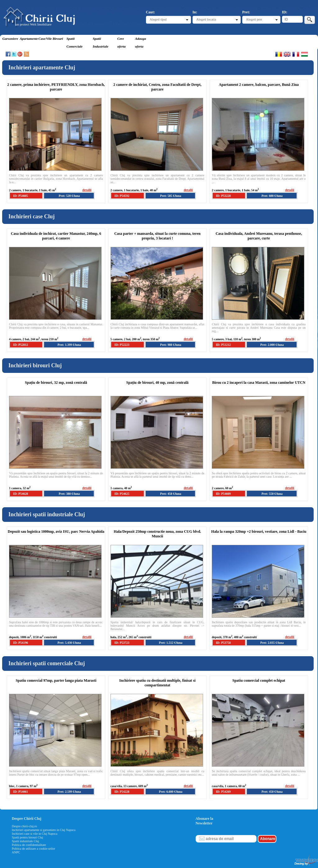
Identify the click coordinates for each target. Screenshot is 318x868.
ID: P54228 (122, 792)
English (287, 54)
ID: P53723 (122, 643)
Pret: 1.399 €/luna (69, 345)
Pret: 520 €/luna (69, 196)
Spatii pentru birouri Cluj (27, 837)
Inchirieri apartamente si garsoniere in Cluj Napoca (44, 830)
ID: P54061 (20, 792)
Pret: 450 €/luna (170, 494)
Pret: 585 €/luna (170, 196)
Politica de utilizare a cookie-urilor (33, 849)
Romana (279, 54)
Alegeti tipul (158, 19)
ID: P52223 (122, 345)
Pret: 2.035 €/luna (272, 643)
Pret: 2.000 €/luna (272, 345)
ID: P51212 (223, 345)
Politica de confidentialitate (29, 845)
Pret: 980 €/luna (170, 345)
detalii (87, 190)
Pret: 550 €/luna (272, 494)
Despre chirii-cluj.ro (24, 826)
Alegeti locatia (206, 19)
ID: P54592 (122, 196)
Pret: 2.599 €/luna (69, 792)
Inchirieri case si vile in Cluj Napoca (35, 834)
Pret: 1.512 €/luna (171, 643)
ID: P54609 (223, 494)
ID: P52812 (20, 345)
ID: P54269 (223, 792)
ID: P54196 (20, 643)
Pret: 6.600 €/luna (171, 792)
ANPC (16, 852)
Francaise (296, 54)
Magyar (304, 54)
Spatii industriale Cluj (25, 841)
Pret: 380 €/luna (69, 494)
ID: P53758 (223, 643)
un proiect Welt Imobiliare (34, 24)
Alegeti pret (254, 19)
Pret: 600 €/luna (272, 196)
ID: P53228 (223, 196)
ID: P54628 (20, 494)
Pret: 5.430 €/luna (69, 643)
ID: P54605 (20, 196)
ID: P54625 (122, 494)
